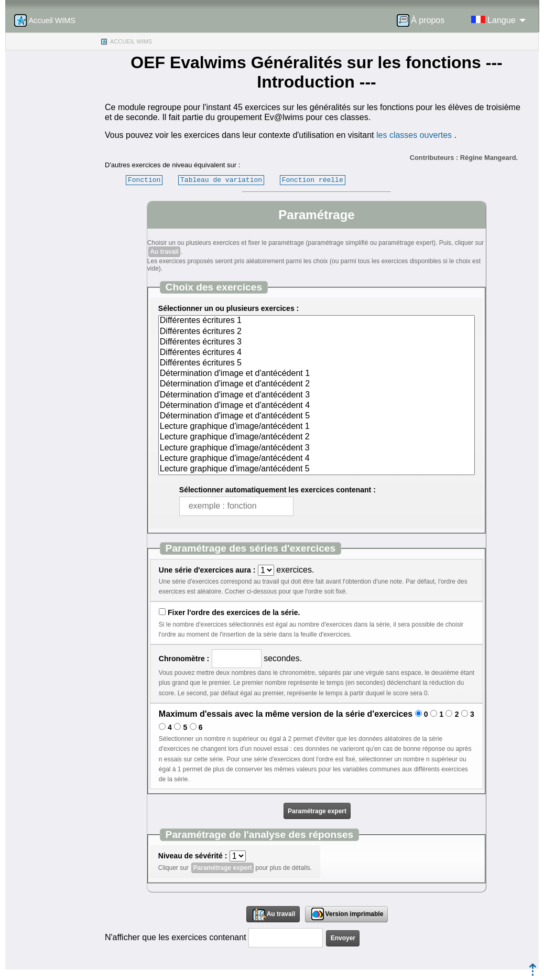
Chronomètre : (184, 659)
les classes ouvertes (414, 135)
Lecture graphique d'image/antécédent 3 (317, 448)
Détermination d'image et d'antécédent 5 (317, 416)
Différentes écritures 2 (317, 332)
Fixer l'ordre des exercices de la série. (234, 612)
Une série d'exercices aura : (207, 570)
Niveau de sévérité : (193, 856)
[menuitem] (424, 20)
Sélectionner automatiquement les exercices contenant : (278, 490)
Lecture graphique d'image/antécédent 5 (317, 469)
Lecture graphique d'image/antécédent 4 (317, 459)
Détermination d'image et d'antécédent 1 (317, 374)
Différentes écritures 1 (317, 321)
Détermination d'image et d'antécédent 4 (317, 406)
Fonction (144, 180)
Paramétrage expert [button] (317, 811)
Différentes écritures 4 (317, 353)
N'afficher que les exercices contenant (176, 937)
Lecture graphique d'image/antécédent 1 (317, 427)
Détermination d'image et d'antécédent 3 (317, 395)
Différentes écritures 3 (317, 342)
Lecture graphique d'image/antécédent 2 (317, 437)
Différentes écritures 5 (317, 363)
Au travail (164, 252)
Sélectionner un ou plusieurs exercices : (229, 308)
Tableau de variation (221, 180)
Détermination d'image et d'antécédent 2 (317, 384)
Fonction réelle (313, 180)
